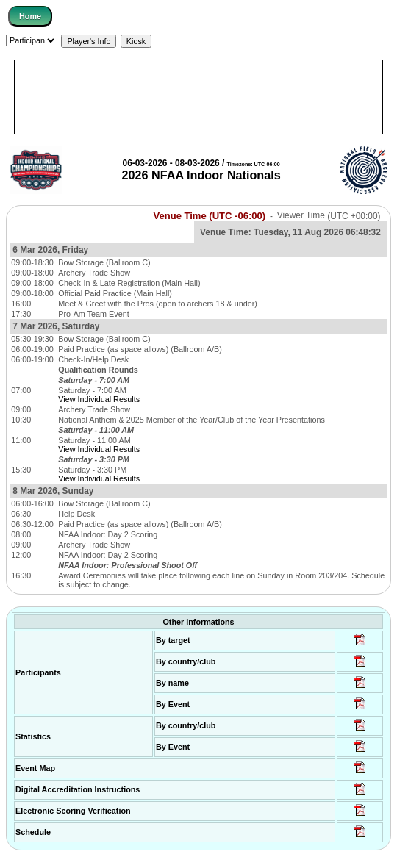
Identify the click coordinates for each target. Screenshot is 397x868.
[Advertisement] (198, 97)
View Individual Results (99, 399)
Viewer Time (329, 216)
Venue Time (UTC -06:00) (209, 216)
